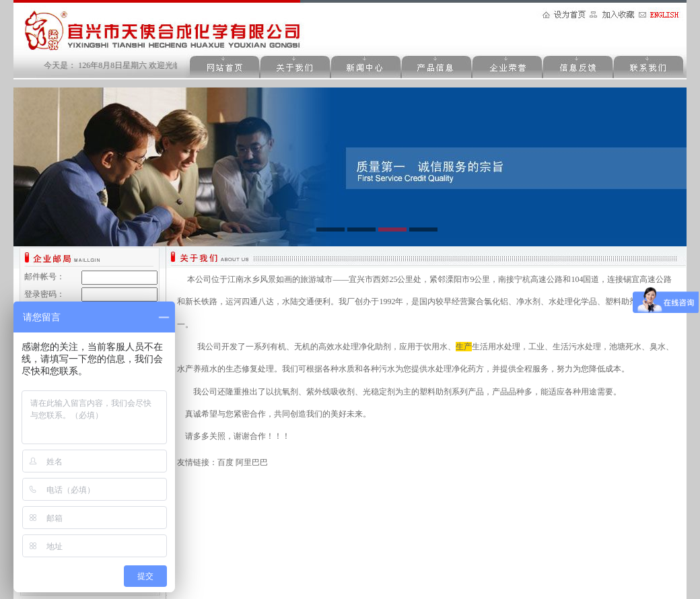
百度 (225, 462)
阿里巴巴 (252, 462)
